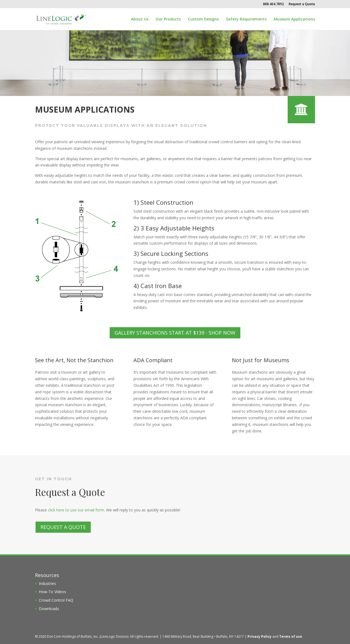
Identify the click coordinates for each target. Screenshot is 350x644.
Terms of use (291, 636)
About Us (140, 19)
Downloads (49, 609)
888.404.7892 (273, 4)
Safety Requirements (246, 19)
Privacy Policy (259, 636)
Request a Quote (302, 4)
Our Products (168, 19)
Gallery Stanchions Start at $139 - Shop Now (175, 333)
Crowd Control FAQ (56, 600)
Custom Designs (203, 19)
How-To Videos (52, 592)
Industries (47, 583)
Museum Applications (294, 19)
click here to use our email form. (76, 510)
